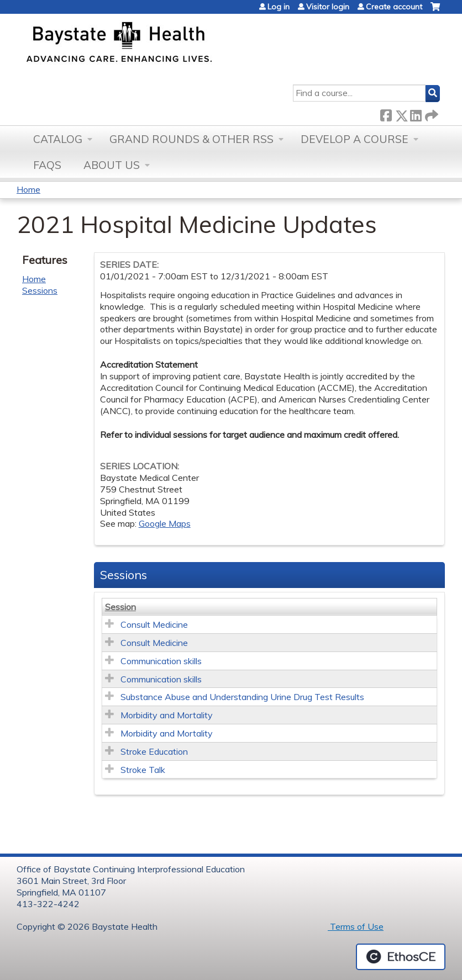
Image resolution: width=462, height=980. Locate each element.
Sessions (40, 290)
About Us (112, 165)
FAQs (47, 165)
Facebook (386, 113)
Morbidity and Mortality (167, 715)
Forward (431, 113)
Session (120, 607)
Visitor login (328, 7)
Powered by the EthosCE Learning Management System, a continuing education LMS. (401, 957)
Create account (394, 7)
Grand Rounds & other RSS (191, 139)
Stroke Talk (143, 770)
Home (28, 189)
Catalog (58, 139)
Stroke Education (154, 751)
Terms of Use (356, 926)
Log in (279, 7)
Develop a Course (355, 139)
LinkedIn (416, 113)
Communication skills (161, 661)
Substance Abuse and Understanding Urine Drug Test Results (242, 697)
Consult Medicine (154, 624)
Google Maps (165, 523)
